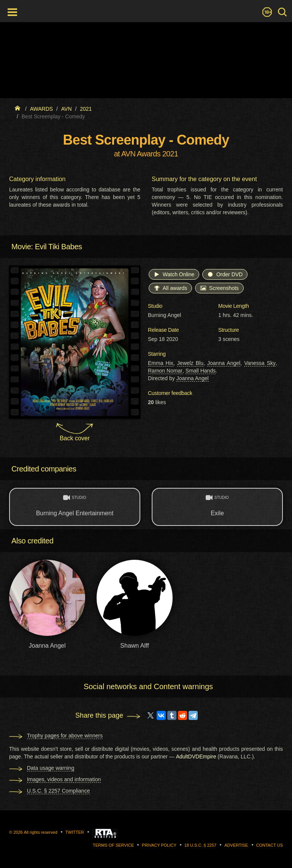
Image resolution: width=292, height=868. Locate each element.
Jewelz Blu (190, 363)
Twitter (75, 832)
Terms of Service (113, 845)
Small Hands (201, 371)
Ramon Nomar (165, 371)
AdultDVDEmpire (196, 757)
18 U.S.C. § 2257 (200, 845)
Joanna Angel (224, 363)
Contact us (270, 845)
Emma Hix (161, 363)
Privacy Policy (159, 845)
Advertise (236, 845)
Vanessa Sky (260, 363)
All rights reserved (41, 832)
